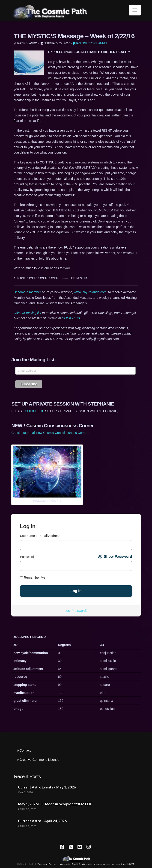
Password (27, 557)
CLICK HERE (72, 318)
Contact (24, 750)
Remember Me (32, 578)
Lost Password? (76, 611)
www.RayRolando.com (90, 292)
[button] (135, 10)
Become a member (27, 292)
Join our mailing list (27, 313)
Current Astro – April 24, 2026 (42, 821)
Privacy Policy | (48, 864)
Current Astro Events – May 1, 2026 (47, 787)
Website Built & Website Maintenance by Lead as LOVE (97, 864)
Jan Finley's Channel (90, 43)
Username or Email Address (40, 536)
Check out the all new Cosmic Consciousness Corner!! (50, 433)
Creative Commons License (38, 760)
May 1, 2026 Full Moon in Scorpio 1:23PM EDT (55, 804)
